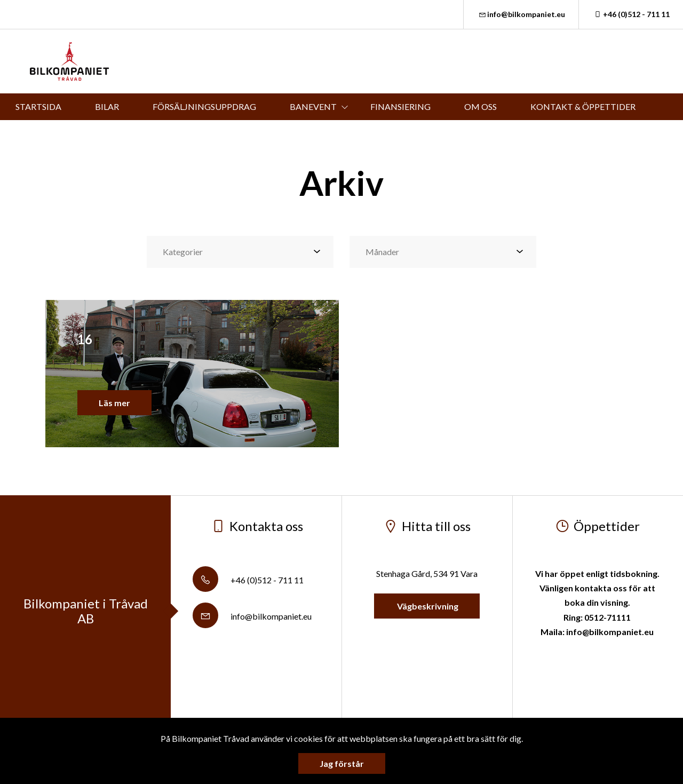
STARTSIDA (38, 106)
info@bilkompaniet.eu (521, 14)
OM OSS (481, 106)
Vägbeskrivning (427, 606)
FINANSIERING (400, 106)
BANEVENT (313, 106)
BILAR (107, 106)
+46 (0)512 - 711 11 (631, 14)
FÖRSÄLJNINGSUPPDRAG (204, 106)
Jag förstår (342, 763)
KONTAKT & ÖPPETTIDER (583, 106)
